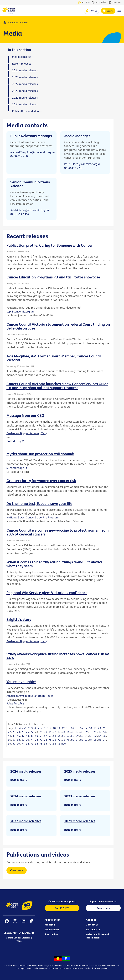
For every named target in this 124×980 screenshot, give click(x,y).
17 (86, 728)
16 (81, 728)
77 (59, 740)
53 (50, 736)
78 (64, 740)
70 (27, 740)
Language (115, 2)
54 (55, 736)
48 (27, 736)
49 (32, 736)
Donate (110, 11)
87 (104, 740)
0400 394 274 (73, 168)
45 (14, 736)
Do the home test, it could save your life (39, 503)
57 (68, 736)
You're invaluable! (21, 682)
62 (91, 736)
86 (100, 740)
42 (100, 732)
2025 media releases (80, 771)
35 (68, 732)
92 (27, 744)
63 (95, 736)
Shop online (51, 934)
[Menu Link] (119, 12)
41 (95, 732)
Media (25, 23)
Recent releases (22, 64)
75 (50, 740)
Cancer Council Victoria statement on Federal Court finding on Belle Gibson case (58, 326)
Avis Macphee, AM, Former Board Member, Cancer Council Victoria (54, 358)
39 (86, 732)
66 (9, 740)
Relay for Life (14, 703)
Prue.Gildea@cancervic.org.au (83, 164)
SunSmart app (15, 468)
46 (18, 736)
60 (82, 736)
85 (95, 740)
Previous (20, 728)
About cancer (52, 920)
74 (46, 740)
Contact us (92, 925)
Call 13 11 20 (62, 908)
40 (91, 732)
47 (23, 736)
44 (9, 736)
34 (64, 732)
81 (77, 740)
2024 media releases (26, 796)
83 (86, 740)
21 (104, 728)
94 (36, 744)
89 (14, 744)
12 (63, 728)
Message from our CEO (25, 415)
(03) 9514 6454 (20, 214)
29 (41, 732)
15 (77, 728)
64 (100, 736)
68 (18, 740)
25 (23, 732)
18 (90, 728)
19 (95, 728)
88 (9, 744)
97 (50, 744)
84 (91, 740)
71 (32, 740)
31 (50, 732)
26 (27, 732)
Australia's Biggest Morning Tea (26, 433)
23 (14, 732)
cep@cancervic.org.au (20, 311)
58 (73, 736)
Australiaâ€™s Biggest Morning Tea (28, 696)
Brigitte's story (19, 619)
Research (50, 925)
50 (36, 736)
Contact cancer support (62, 901)
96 (46, 744)
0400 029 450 (19, 156)
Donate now (103, 908)
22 (9, 732)
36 (73, 732)
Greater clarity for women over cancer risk (41, 481)
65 (104, 736)
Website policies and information (97, 936)
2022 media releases (26, 821)
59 (77, 736)
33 (59, 732)
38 (82, 732)
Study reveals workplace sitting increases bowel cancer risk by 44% (58, 656)
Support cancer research (103, 901)
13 (68, 728)
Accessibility (99, 2)
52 (46, 736)
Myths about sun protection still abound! (40, 454)
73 (41, 740)
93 (32, 744)
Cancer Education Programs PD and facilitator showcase (53, 277)
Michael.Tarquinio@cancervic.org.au (33, 152)
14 (72, 728)
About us (84, 2)
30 (46, 732)
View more (17, 870)
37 (77, 732)
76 (55, 740)
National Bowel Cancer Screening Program (33, 517)
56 (64, 736)
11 (59, 728)
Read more (17, 780)
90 (18, 744)
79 (68, 740)
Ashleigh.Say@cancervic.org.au (30, 210)
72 (36, 740)
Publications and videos (27, 111)
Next (64, 744)
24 (18, 732)
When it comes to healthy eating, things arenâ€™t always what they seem (54, 564)
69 (23, 740)
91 (23, 744)
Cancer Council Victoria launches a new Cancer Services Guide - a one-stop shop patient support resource (57, 386)
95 (41, 744)
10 (54, 728)
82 (82, 740)
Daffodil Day (14, 441)
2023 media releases (80, 796)
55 (59, 736)
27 (32, 732)
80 (73, 740)
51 (41, 736)
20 (99, 728)
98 (55, 744)
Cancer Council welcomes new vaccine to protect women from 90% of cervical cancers (58, 532)
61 (86, 736)
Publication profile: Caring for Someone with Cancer (50, 245)
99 (59, 744)
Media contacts (22, 57)
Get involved (52, 929)
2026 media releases (26, 771)
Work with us (93, 929)
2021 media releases (80, 821)
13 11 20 (93, 11)
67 (14, 740)
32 (55, 732)
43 (104, 732)
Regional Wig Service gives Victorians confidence (47, 593)
